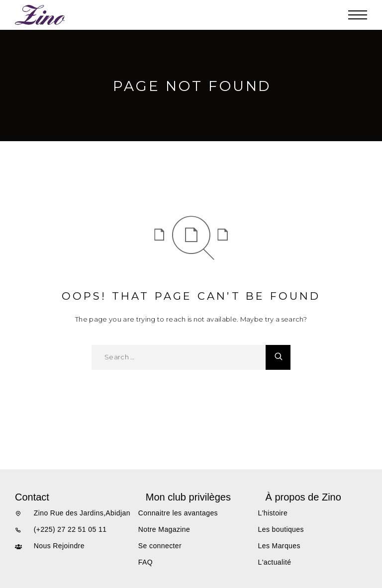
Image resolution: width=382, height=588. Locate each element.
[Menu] (358, 15)
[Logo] (40, 15)
